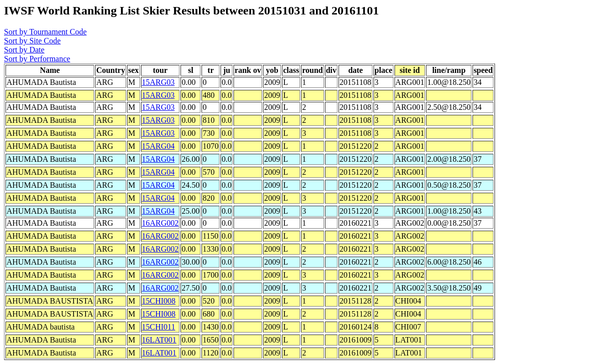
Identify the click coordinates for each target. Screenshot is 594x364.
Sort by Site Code (32, 41)
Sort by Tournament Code (45, 32)
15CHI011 (159, 327)
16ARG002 (160, 223)
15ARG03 (158, 82)
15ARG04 (158, 146)
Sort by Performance (37, 59)
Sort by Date (24, 50)
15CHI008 (159, 301)
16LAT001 (159, 340)
